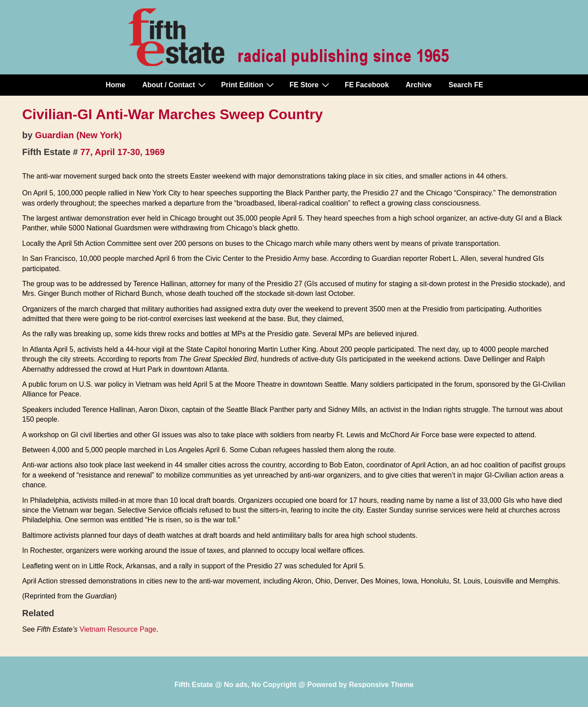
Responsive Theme (382, 685)
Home (116, 85)
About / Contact (175, 85)
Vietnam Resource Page (118, 629)
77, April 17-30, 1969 (123, 152)
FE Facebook (367, 85)
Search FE (466, 85)
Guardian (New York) (78, 135)
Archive (419, 85)
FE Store (310, 85)
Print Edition (249, 85)
